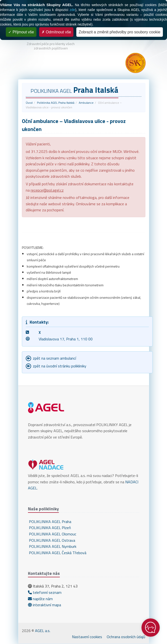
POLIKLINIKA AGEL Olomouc (52, 534)
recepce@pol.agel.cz (47, 190)
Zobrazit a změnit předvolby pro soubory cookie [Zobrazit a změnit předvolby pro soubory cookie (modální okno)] (120, 32)
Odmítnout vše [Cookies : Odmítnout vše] (56, 32)
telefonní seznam (45, 592)
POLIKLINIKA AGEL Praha (50, 522)
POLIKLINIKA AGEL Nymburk (52, 546)
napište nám (40, 599)
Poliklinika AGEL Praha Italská (56, 103)
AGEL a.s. (43, 631)
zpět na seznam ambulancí (54, 358)
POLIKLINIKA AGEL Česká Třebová (57, 553)
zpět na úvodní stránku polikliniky (60, 366)
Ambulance (86, 103)
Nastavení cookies (87, 637)
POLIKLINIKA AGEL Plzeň (49, 528)
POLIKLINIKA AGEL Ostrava (52, 540)
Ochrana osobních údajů (126, 637)
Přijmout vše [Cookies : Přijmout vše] (21, 32)
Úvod (29, 103)
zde (73, 10)
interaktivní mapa (44, 605)
